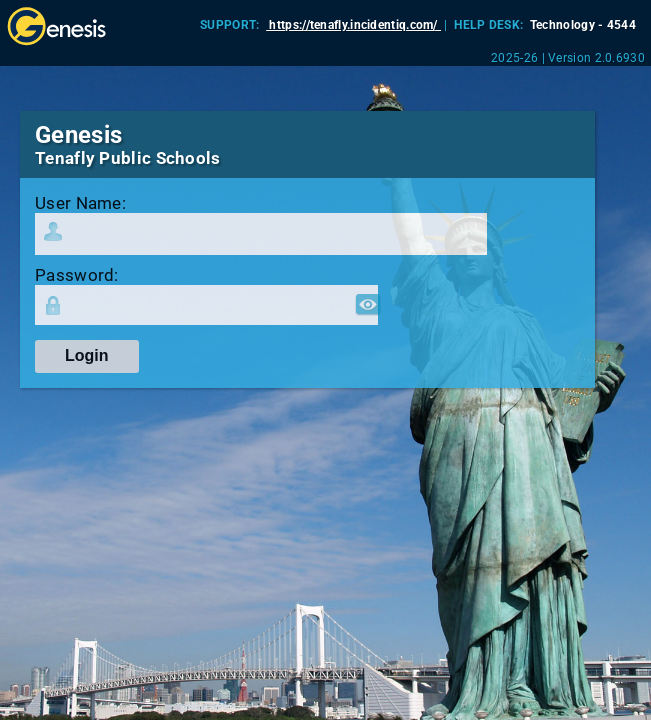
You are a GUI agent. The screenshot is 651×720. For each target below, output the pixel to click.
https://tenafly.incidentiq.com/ (353, 25)
